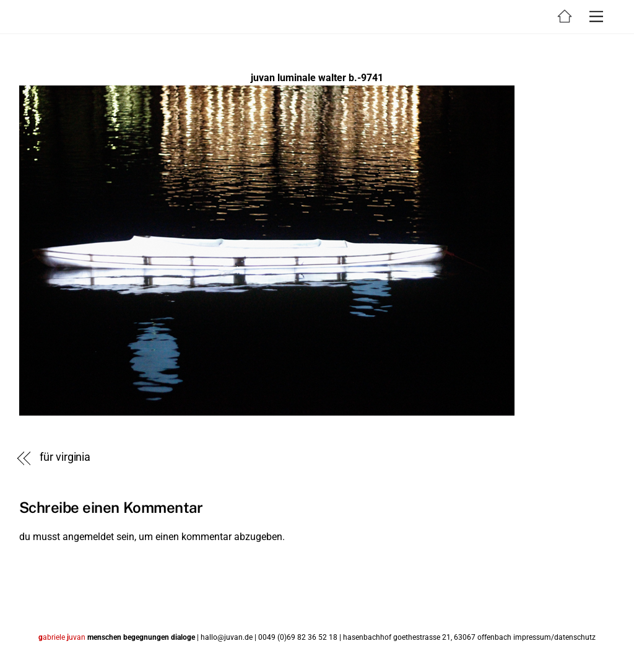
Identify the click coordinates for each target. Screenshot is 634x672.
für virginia (65, 457)
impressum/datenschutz (554, 637)
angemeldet (88, 537)
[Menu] (596, 17)
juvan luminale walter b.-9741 (317, 78)
